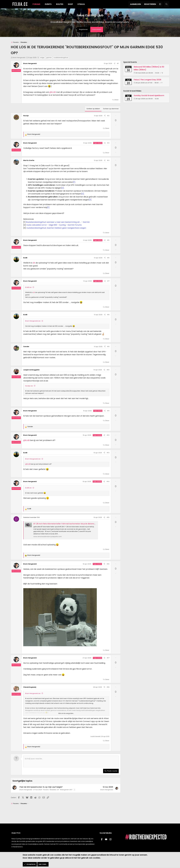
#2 (108, 116)
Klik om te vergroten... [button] (66, 713)
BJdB (25, 258)
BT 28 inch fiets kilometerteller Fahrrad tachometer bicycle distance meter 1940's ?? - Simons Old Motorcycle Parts (86, 524)
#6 (108, 258)
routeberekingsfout (61, 58)
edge (42, 58)
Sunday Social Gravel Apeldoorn (149, 95)
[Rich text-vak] (71, 761)
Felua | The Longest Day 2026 (147, 80)
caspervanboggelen (31, 370)
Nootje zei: (29, 386)
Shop (70, 4)
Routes (60, 4)
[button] (160, 4)
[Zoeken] (166, 4)
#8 (108, 315)
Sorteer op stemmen (111, 109)
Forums (36, 4)
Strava (81, 4)
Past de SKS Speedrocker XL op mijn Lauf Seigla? (41, 787)
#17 (108, 658)
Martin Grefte (29, 160)
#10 (108, 370)
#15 (108, 517)
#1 (118, 63)
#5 (108, 240)
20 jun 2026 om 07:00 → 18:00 (147, 83)
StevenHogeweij (30, 687)
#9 (108, 347)
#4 (108, 160)
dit (34, 263)
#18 (108, 687)
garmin (49, 58)
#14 (108, 481)
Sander (26, 347)
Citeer (116, 100)
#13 (108, 453)
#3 (108, 143)
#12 (108, 435)
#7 (108, 281)
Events (48, 4)
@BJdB (53, 92)
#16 (108, 564)
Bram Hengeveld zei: (33, 321)
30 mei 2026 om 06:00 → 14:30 (148, 73)
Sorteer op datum (93, 109)
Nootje (26, 116)
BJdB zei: (29, 287)
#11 (108, 411)
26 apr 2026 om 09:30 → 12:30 (147, 99)
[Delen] (115, 64)
